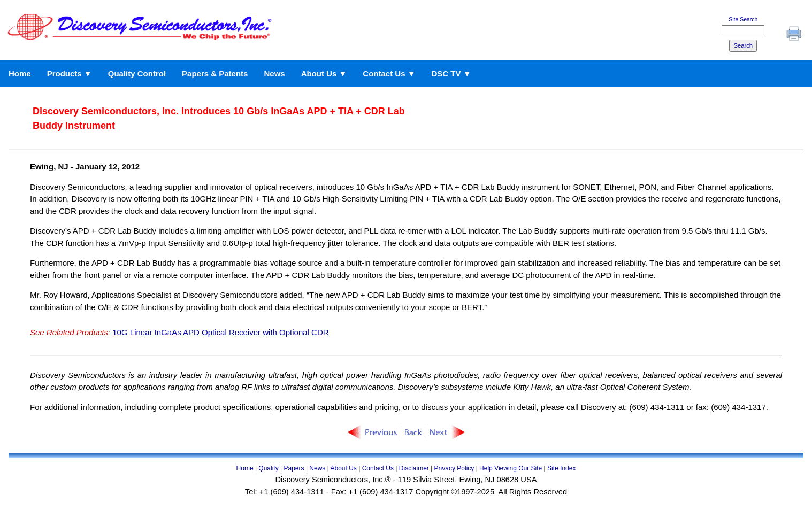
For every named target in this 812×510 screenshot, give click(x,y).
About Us (343, 468)
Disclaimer (414, 468)
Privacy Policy (454, 468)
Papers (294, 468)
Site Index (561, 468)
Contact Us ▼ (389, 74)
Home (20, 74)
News (274, 74)
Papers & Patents (215, 74)
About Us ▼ (324, 74)
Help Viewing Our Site (511, 468)
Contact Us (378, 468)
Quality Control (137, 74)
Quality (268, 468)
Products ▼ (70, 74)
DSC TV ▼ (451, 74)
